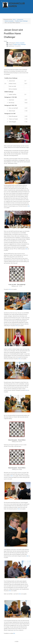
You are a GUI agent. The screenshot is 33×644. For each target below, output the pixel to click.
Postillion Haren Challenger (19, 44)
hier (29, 206)
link (14, 633)
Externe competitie (20, 43)
